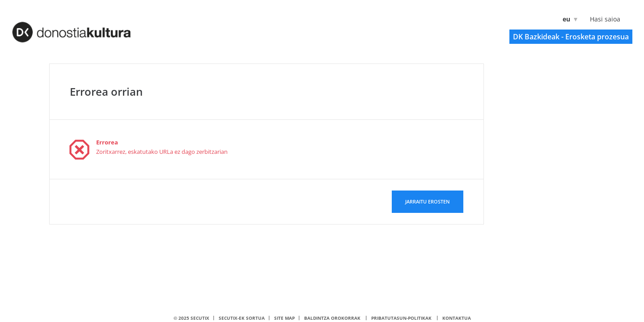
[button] (571, 37)
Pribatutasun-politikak (401, 318)
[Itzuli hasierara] (83, 27)
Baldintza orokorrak (332, 318)
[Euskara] (568, 19)
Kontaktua (457, 318)
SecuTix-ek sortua (242, 318)
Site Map (284, 318)
